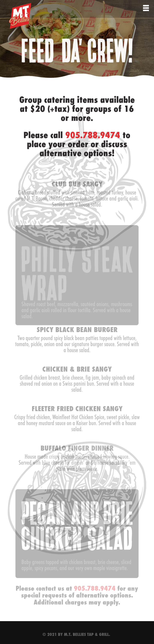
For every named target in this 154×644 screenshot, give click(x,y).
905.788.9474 (93, 138)
